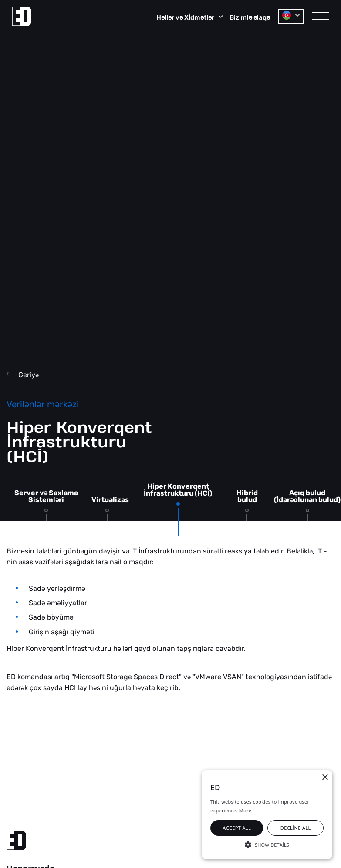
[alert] (267, 815)
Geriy (23, 375)
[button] (267, 844)
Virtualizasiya (115, 500)
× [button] (325, 778)
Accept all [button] (237, 828)
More (245, 810)
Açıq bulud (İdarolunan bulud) (307, 496)
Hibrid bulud (247, 496)
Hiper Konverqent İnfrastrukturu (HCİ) (178, 490)
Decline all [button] (296, 828)
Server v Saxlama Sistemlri (46, 496)
